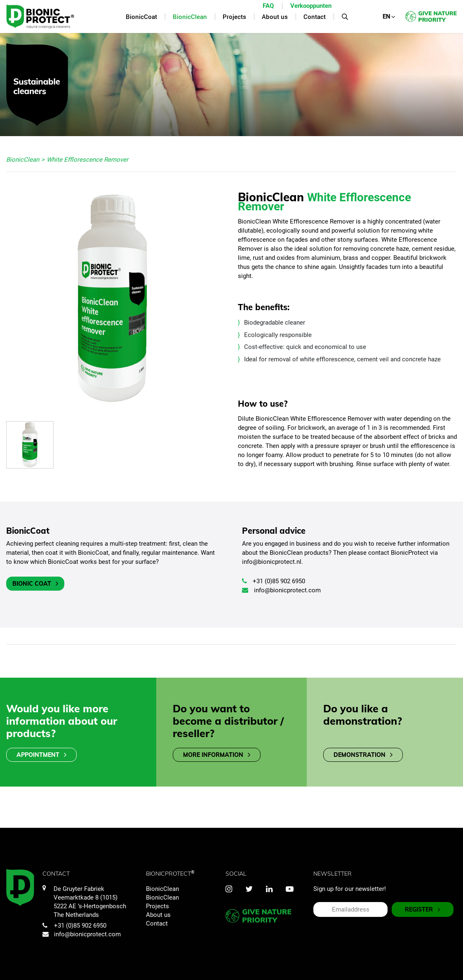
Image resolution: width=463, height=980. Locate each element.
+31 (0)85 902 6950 (274, 581)
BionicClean (162, 889)
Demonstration (363, 755)
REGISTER (423, 910)
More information (217, 755)
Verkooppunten (311, 6)
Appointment (41, 755)
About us (158, 915)
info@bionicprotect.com (281, 590)
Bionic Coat (35, 584)
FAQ (268, 6)
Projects (157, 906)
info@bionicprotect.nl (272, 562)
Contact (157, 923)
